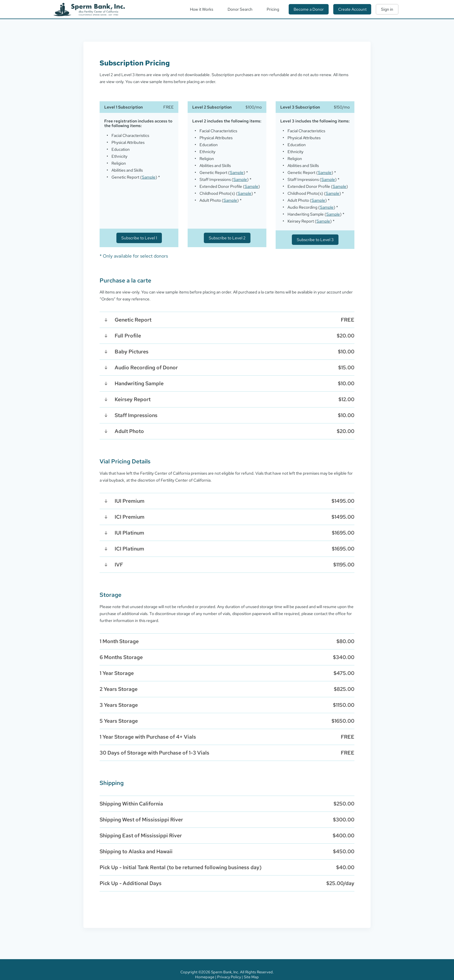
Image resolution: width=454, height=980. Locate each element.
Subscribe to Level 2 (227, 238)
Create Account (352, 9)
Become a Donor (309, 9)
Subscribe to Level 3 (315, 240)
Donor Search (240, 9)
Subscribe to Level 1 (139, 238)
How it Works (202, 9)
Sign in (387, 9)
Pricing (273, 9)
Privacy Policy (229, 977)
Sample (149, 177)
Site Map (251, 977)
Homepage (205, 977)
